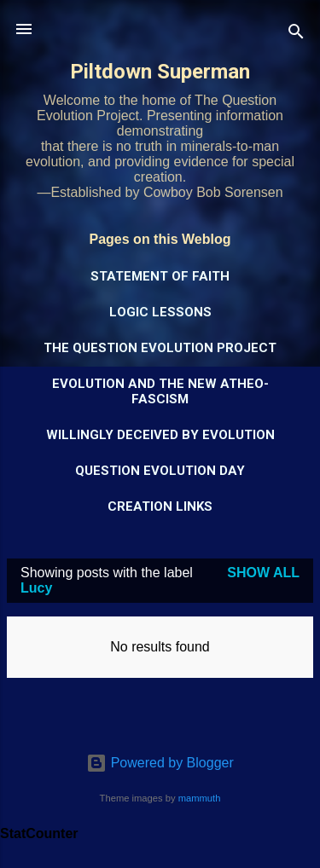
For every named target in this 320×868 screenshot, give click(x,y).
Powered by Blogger (160, 763)
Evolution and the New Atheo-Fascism (160, 391)
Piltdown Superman (160, 72)
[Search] (296, 35)
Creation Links (160, 506)
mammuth (200, 798)
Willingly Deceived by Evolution (160, 435)
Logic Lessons (160, 312)
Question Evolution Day (160, 471)
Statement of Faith (160, 276)
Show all (263, 573)
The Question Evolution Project (160, 348)
